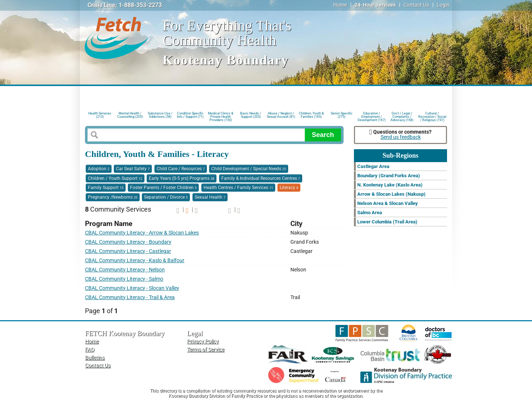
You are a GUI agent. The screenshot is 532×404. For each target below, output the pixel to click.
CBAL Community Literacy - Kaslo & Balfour (135, 261)
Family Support (106, 188)
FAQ (90, 350)
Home (340, 5)
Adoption (99, 169)
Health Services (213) (100, 115)
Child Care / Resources (181, 169)
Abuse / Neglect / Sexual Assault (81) (281, 115)
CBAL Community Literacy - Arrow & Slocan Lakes (142, 233)
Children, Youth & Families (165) (311, 115)
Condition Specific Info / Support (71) (190, 115)
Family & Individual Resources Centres (261, 178)
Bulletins (95, 358)
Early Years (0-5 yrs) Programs (182, 178)
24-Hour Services (375, 5)
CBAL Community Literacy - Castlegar (128, 251)
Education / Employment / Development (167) (372, 116)
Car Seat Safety (133, 169)
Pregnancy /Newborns (113, 197)
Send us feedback (401, 137)
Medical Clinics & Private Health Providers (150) (221, 116)
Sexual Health (210, 197)
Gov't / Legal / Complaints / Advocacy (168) (402, 116)
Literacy (289, 188)
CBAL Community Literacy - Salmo (124, 279)
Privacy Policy (203, 341)
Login (443, 5)
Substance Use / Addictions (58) (160, 115)
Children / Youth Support (115, 178)
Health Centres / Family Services (238, 188)
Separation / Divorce (166, 197)
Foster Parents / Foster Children (163, 188)
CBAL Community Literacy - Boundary (128, 242)
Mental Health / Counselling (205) (130, 115)
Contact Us (416, 5)
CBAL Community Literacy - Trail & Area (130, 297)
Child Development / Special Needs (249, 169)
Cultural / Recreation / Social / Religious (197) (432, 116)
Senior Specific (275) (342, 115)
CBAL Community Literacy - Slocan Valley (132, 288)
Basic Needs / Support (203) (251, 115)
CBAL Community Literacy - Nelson (125, 270)
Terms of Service (206, 350)
